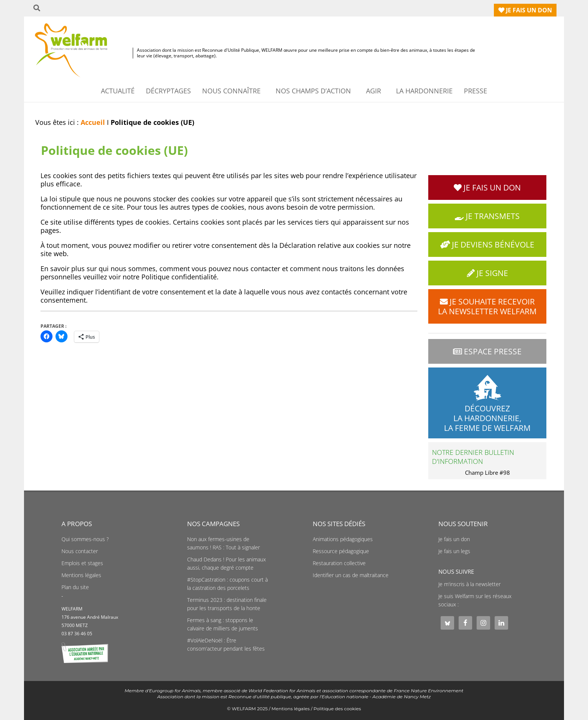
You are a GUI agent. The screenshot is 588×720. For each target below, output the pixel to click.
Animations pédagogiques (343, 539)
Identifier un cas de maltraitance (351, 575)
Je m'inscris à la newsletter (469, 584)
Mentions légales (81, 575)
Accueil (93, 122)
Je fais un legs (454, 551)
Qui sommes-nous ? (85, 539)
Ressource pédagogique (341, 551)
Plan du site (75, 587)
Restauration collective (339, 563)
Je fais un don (454, 539)
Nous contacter (80, 551)
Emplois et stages (82, 563)
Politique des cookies (337, 709)
